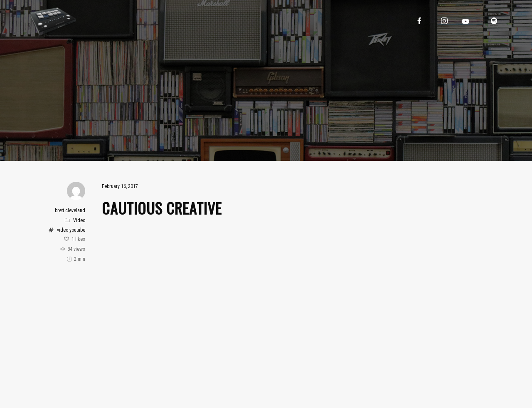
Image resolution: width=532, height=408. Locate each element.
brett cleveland (70, 210)
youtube (77, 230)
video (63, 230)
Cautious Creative (162, 208)
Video (79, 220)
